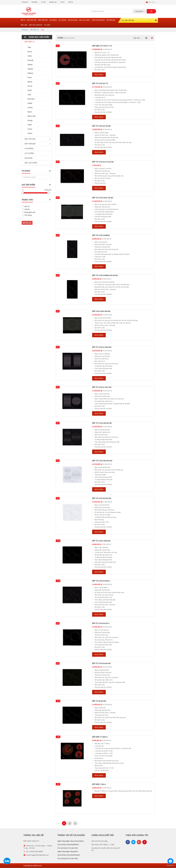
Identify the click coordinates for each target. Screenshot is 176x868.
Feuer (30, 77)
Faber (30, 125)
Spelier (30, 65)
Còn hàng (28, 215)
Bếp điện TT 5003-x (100, 737)
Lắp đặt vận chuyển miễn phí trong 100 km (106, 849)
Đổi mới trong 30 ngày (100, 841)
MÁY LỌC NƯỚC (30, 163)
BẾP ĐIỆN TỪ (34, 30)
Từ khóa (26, 171)
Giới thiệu (34, 2)
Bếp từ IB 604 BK (99, 701)
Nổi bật (27, 209)
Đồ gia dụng (73, 20)
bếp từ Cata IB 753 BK (101, 126)
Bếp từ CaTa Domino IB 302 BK (105, 275)
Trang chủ (25, 2)
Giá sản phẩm (28, 185)
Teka (29, 47)
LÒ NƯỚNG (29, 148)
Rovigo (30, 120)
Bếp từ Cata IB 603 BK (101, 663)
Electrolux (31, 99)
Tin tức (62, 2)
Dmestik (31, 60)
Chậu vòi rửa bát (98, 20)
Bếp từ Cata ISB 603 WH (102, 461)
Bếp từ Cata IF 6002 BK (102, 347)
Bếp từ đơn (32, 116)
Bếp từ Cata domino (101, 235)
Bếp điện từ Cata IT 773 (102, 46)
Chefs (30, 56)
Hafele (30, 103)
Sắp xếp (137, 38)
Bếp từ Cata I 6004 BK (101, 541)
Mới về (27, 206)
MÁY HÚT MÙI (29, 139)
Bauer (30, 112)
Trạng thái (27, 200)
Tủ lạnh (47, 25)
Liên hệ (70, 2)
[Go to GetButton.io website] (170, 866)
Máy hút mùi (32, 20)
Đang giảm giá (30, 212)
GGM (30, 90)
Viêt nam (151, 2)
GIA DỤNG (28, 158)
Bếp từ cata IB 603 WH (102, 498)
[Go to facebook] (170, 861)
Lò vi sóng (62, 20)
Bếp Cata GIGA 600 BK (101, 311)
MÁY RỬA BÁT (30, 144)
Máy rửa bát (43, 20)
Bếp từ (23, 20)
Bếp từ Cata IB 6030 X (101, 581)
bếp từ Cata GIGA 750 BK (103, 198)
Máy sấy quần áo (36, 25)
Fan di (30, 86)
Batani (30, 82)
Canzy (30, 129)
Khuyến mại (53, 2)
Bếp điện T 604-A (99, 784)
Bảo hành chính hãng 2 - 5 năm (103, 845)
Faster (30, 133)
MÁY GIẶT (24, 25)
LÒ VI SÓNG (29, 153)
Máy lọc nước (85, 20)
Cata (29, 95)
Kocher (30, 108)
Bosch (30, 52)
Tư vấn (43, 2)
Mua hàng (99, 75)
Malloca (30, 73)
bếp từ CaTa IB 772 (100, 83)
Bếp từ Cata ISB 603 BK (102, 423)
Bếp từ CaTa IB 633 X (101, 623)
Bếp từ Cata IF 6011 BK (102, 387)
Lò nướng (53, 20)
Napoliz (30, 69)
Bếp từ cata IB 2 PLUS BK (103, 162)
